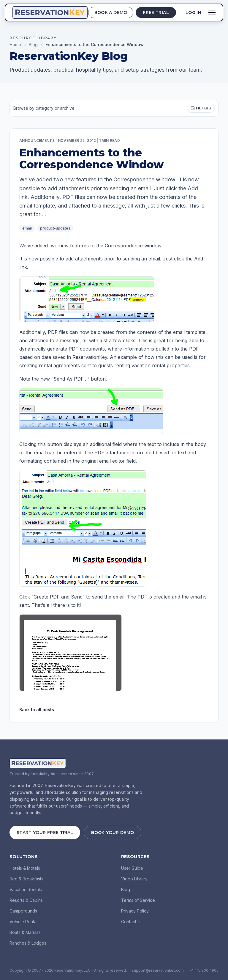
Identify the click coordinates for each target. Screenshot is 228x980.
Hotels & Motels (25, 868)
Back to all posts (37, 710)
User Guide (132, 868)
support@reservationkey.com (158, 970)
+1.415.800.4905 (204, 970)
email (27, 228)
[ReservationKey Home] (50, 12)
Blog (33, 44)
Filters (201, 108)
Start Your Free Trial (45, 833)
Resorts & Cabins (26, 900)
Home (15, 44)
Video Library (134, 879)
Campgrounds (23, 911)
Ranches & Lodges (28, 943)
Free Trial (156, 12)
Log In (193, 12)
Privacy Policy (135, 911)
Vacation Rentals (26, 889)
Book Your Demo (113, 833)
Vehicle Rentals (24, 922)
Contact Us (132, 922)
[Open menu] (212, 12)
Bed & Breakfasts (26, 879)
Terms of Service (138, 900)
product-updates (55, 228)
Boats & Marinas (25, 932)
